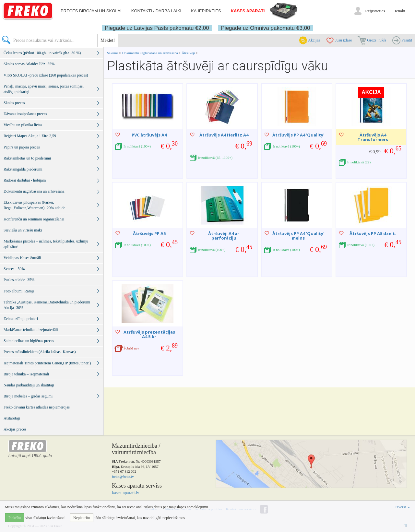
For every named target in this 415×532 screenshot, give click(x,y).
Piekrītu (15, 518)
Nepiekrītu (82, 518)
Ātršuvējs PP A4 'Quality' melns (298, 236)
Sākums (113, 53)
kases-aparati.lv (125, 493)
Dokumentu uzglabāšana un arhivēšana (151, 53)
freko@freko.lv (123, 477)
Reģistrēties (375, 11)
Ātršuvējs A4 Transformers (373, 137)
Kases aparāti (248, 11)
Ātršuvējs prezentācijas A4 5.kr (149, 334)
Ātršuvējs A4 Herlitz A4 (224, 135)
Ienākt (400, 11)
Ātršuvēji (188, 53)
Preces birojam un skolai (91, 11)
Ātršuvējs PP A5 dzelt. (373, 233)
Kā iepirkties (206, 11)
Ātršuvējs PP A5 (149, 233)
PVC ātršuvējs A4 (149, 135)
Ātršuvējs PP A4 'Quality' (298, 135)
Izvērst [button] (403, 507)
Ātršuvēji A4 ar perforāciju (224, 236)
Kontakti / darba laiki (156, 11)
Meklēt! (108, 40)
